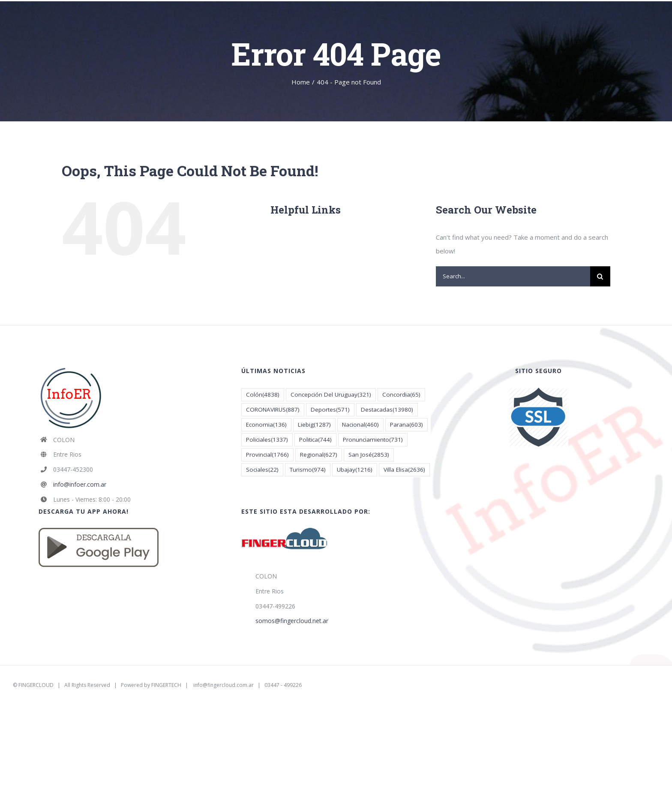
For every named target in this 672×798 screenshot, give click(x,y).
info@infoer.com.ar (80, 484)
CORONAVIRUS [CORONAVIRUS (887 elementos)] (273, 410)
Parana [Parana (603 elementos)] (406, 425)
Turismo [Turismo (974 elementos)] (308, 470)
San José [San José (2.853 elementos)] (369, 455)
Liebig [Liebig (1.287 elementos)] (314, 425)
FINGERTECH (166, 685)
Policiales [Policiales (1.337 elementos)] (267, 440)
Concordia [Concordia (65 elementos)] (401, 395)
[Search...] (513, 276)
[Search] (600, 276)
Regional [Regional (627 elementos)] (319, 455)
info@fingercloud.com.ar (223, 685)
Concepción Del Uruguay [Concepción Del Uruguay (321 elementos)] (331, 395)
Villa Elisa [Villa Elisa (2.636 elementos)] (404, 470)
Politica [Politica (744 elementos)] (315, 440)
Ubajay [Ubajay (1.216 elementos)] (355, 470)
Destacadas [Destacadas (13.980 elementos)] (387, 410)
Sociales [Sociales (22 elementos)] (262, 470)
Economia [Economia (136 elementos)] (266, 425)
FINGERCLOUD (36, 685)
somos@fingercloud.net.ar (292, 621)
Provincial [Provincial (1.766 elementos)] (267, 455)
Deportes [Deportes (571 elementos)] (330, 410)
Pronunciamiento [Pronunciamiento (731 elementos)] (373, 440)
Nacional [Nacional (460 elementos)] (360, 425)
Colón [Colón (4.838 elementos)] (263, 395)
